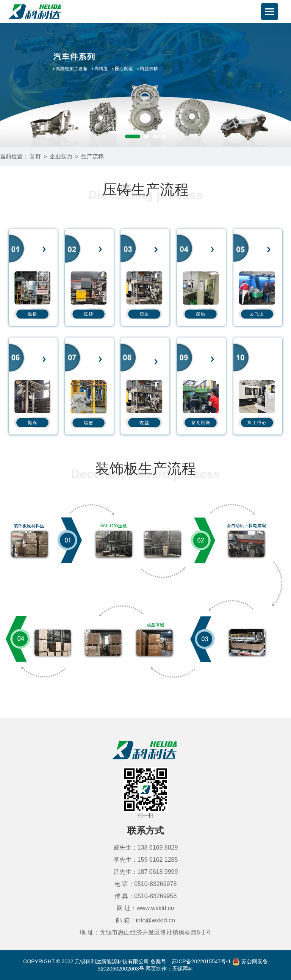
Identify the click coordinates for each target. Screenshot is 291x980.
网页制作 (156, 969)
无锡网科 (183, 969)
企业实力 (61, 156)
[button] (133, 136)
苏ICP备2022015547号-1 (201, 961)
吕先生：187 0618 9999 (146, 872)
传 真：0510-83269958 (146, 896)
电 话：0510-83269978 (146, 884)
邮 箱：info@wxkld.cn (145, 920)
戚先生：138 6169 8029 (146, 848)
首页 (35, 156)
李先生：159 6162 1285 (146, 860)
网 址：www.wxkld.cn (145, 908)
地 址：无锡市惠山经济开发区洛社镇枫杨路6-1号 (145, 932)
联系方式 (145, 830)
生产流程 (92, 156)
